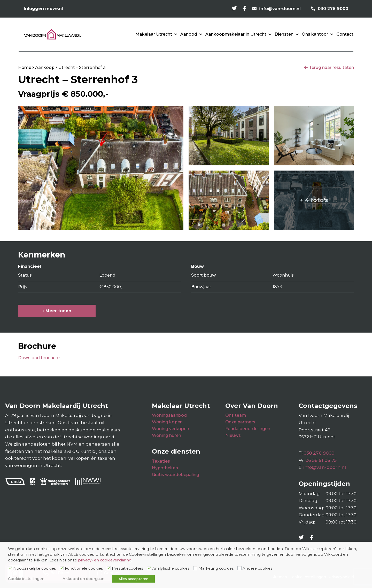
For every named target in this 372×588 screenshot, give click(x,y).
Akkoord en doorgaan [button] (83, 579)
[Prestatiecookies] (109, 568)
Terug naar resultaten (331, 67)
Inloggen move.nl (43, 9)
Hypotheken (165, 468)
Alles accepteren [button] (133, 579)
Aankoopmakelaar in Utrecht (239, 34)
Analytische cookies (171, 568)
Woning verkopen (171, 429)
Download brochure (39, 358)
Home (25, 67)
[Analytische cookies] (149, 568)
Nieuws (233, 435)
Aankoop (45, 67)
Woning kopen (167, 422)
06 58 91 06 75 (321, 460)
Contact (345, 34)
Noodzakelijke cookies (34, 568)
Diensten (287, 34)
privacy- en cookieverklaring (105, 560)
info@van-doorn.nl (325, 467)
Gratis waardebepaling (176, 475)
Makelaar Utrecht (157, 34)
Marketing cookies (216, 568)
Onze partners (240, 422)
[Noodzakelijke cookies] (10, 568)
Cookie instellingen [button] (26, 579)
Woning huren (166, 435)
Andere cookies (257, 568)
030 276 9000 (319, 453)
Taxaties (161, 461)
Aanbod (192, 34)
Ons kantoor (318, 34)
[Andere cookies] (239, 568)
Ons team (236, 415)
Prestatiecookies (127, 568)
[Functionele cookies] (62, 568)
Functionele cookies (84, 568)
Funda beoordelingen (248, 429)
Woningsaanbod (169, 415)
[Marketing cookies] (195, 568)
